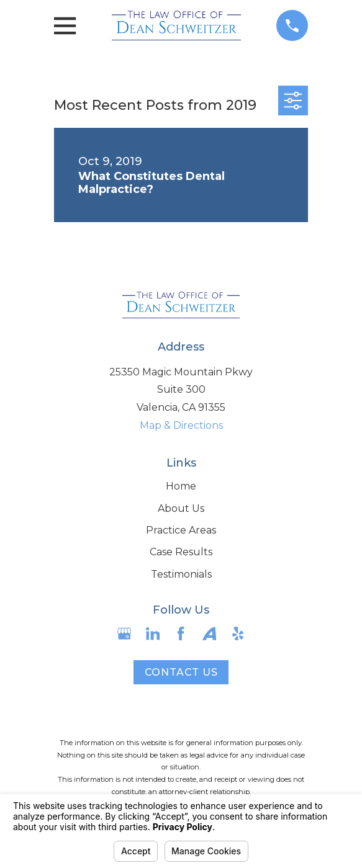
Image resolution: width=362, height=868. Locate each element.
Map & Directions (181, 425)
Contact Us (181, 672)
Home (181, 486)
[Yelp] (238, 633)
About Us (181, 508)
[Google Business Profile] (124, 633)
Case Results (181, 552)
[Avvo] (209, 633)
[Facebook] (181, 633)
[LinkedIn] (153, 633)
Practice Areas (181, 530)
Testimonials (181, 574)
